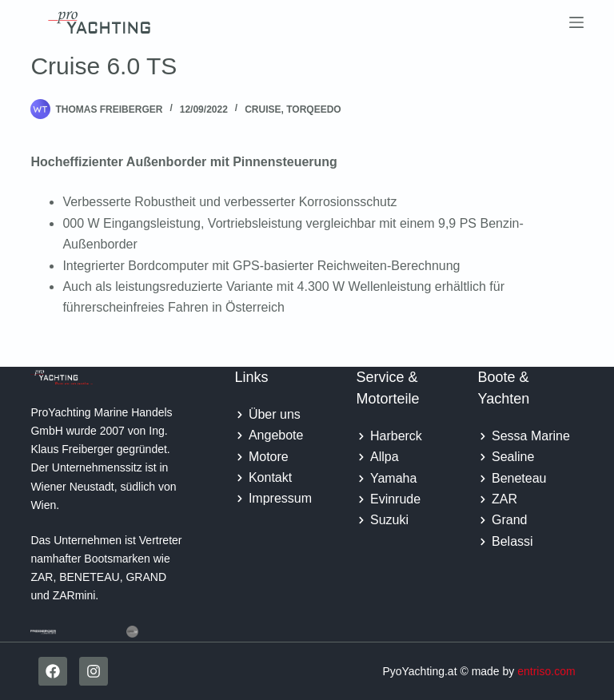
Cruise (263, 109)
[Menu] (576, 22)
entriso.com (546, 671)
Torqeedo (313, 109)
